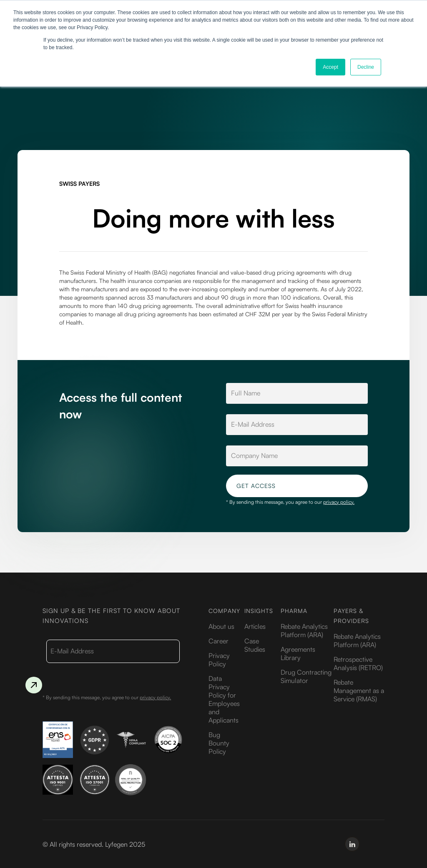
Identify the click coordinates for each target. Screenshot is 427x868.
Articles (255, 626)
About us (221, 626)
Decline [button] (366, 67)
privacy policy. (339, 502)
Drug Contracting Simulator (306, 676)
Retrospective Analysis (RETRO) (358, 663)
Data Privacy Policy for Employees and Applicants (224, 699)
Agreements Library (298, 653)
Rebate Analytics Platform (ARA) (304, 630)
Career (219, 641)
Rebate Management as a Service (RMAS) (359, 690)
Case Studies (255, 645)
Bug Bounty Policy (219, 743)
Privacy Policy (219, 660)
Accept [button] (330, 67)
